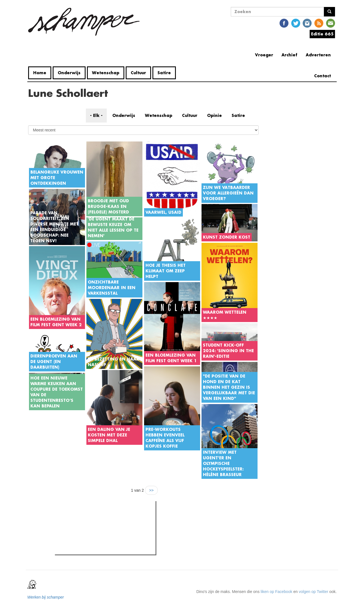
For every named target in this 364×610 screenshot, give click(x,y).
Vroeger (264, 55)
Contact (322, 76)
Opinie (214, 115)
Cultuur (138, 73)
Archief (289, 55)
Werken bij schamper (46, 597)
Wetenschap (106, 73)
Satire (164, 73)
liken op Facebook (276, 592)
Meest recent (104, 518)
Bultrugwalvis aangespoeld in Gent (96, 529)
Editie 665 (322, 34)
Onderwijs (69, 73)
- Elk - (96, 115)
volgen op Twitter (314, 592)
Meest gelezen (74, 518)
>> (151, 490)
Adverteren (318, 55)
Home (40, 73)
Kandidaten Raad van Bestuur (92, 536)
